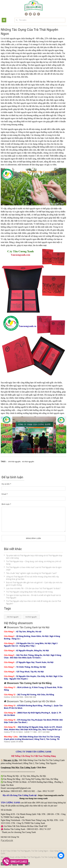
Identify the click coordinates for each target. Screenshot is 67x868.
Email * (5, 494)
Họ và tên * (6, 484)
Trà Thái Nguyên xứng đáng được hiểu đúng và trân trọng (28, 592)
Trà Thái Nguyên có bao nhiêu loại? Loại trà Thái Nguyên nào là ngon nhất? (33, 569)
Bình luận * (6, 504)
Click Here (41, 768)
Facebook (7, 840)
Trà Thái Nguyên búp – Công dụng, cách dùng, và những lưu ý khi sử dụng (33, 563)
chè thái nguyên (14, 461)
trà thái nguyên (48, 50)
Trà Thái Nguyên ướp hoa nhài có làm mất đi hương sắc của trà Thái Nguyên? (32, 602)
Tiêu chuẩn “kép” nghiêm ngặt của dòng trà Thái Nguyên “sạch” (30, 573)
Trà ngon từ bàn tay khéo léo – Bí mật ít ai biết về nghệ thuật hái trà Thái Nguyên (32, 596)
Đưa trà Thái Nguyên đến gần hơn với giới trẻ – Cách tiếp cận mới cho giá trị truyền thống (33, 584)
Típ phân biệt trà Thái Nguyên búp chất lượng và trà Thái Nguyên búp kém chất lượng (33, 557)
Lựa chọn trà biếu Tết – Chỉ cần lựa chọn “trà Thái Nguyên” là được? (32, 588)
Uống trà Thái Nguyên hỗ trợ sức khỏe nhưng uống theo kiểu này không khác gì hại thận (31, 578)
